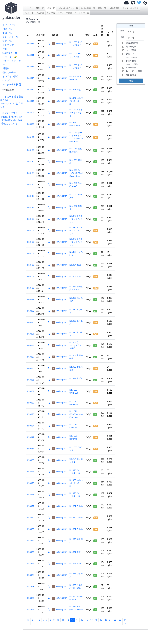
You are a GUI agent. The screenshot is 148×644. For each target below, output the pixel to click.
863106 (31, 242)
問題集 (6, 68)
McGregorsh (60, 43)
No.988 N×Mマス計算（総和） (76, 483)
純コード (132, 55)
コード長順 (131, 50)
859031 (31, 391)
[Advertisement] (12, 168)
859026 (31, 414)
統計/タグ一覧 (10, 53)
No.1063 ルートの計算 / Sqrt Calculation (76, 173)
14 (77, 620)
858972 (31, 506)
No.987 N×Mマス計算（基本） (76, 101)
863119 (31, 196)
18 (96, 620)
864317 (31, 55)
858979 (31, 483)
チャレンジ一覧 (82, 13)
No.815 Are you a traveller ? (76, 609)
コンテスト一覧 (11, 37)
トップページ (9, 25)
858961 (31, 609)
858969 (31, 529)
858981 (31, 472)
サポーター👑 (10, 57)
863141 (31, 137)
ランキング (8, 45)
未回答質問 (114, 8)
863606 (31, 124)
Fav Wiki (51, 13)
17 (91, 620)
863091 (31, 334)
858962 (31, 598)
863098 (31, 311)
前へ (28, 621)
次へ (125, 621)
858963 (31, 586)
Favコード (29, 13)
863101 (31, 276)
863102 (31, 265)
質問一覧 (7, 41)
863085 (31, 380)
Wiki (5, 49)
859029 (31, 403)
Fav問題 (40, 13)
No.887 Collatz (76, 506)
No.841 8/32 (75, 564)
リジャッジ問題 (65, 13)
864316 (31, 67)
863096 (31, 322)
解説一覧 (102, 8)
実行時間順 (131, 46)
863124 (31, 173)
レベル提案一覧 (88, 8)
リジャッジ (131, 67)
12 (68, 620)
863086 (31, 368)
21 (110, 620)
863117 (31, 207)
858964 (31, 575)
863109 (31, 219)
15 (82, 620)
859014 (31, 449)
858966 (31, 552)
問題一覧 (7, 29)
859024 (31, 426)
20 (106, 620)
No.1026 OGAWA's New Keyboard (76, 414)
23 (120, 620)
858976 (31, 495)
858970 (31, 518)
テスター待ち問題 (130, 8)
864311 (31, 101)
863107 (31, 230)
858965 (31, 564)
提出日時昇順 (132, 43)
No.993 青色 (75, 90)
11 (63, 620)
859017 (31, 437)
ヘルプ (6, 80)
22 (115, 620)
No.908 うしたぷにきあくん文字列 (76, 345)
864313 (31, 78)
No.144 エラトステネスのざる (76, 113)
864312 (31, 90)
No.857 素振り (76, 552)
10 (58, 620)
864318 (31, 44)
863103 (31, 253)
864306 (31, 113)
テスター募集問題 (12, 84)
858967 (31, 541)
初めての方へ (9, 72)
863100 (31, 288)
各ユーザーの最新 (134, 71)
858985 (31, 460)
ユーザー (29, 8)
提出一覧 (7, 33)
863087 (31, 357)
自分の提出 (131, 75)
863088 (31, 345)
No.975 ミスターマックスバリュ (76, 219)
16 (87, 620)
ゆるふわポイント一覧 (68, 8)
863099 (31, 299)
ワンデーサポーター (12, 63)
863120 (31, 184)
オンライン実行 (11, 76)
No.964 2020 (75, 265)
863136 (31, 150)
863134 (31, 161)
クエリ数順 (132, 62)
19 (101, 620)
